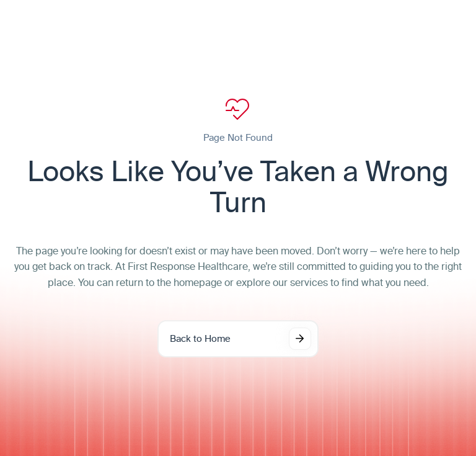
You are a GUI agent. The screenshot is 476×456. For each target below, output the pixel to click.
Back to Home (240, 339)
